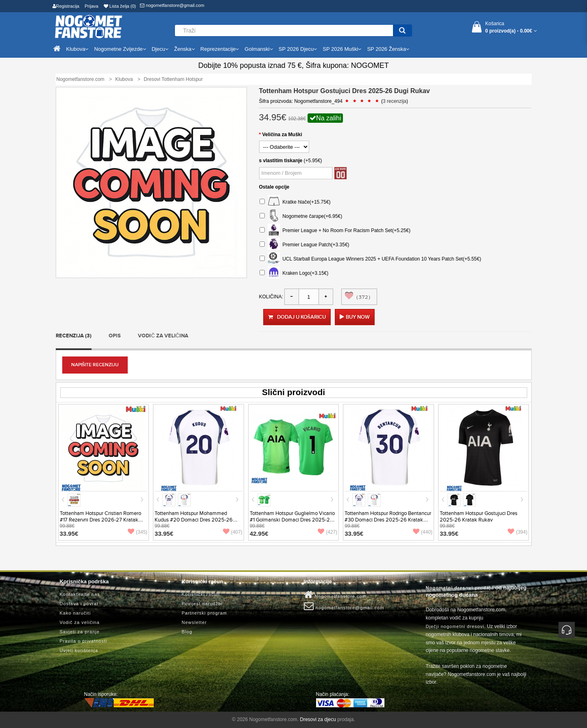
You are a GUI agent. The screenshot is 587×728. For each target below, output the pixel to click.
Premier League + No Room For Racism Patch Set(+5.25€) (335, 231)
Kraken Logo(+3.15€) (294, 273)
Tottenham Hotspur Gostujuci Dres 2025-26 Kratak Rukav (479, 517)
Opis (115, 336)
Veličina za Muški (282, 135)
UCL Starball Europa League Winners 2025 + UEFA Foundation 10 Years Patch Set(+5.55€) (370, 259)
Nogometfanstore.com (335, 595)
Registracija (66, 6)
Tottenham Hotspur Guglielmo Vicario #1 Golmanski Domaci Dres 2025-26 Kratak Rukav (292, 520)
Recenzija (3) (74, 336)
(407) (233, 532)
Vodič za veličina (163, 336)
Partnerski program (205, 613)
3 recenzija (395, 101)
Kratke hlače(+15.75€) (295, 202)
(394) (517, 532)
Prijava (92, 6)
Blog (187, 632)
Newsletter (194, 622)
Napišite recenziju (95, 365)
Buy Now (358, 317)
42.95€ (259, 534)
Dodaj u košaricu (297, 317)
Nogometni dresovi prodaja (460, 588)
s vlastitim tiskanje (281, 161)
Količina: (271, 297)
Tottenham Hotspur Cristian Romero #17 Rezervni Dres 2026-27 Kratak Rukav (100, 520)
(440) (423, 532)
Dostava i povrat (79, 604)
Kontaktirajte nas (80, 594)
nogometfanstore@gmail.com (172, 5)
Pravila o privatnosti (84, 641)
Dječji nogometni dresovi (455, 626)
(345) (137, 532)
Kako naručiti (75, 613)
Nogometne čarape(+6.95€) (301, 216)
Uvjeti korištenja (79, 650)
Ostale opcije (274, 187)
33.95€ (69, 534)
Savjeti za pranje (80, 632)
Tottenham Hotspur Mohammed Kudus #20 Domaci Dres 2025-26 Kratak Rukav (194, 520)
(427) (327, 532)
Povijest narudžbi (202, 604)
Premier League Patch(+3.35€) (304, 245)
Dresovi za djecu (318, 719)
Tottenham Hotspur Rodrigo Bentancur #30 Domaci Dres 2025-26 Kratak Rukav (388, 520)
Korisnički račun (201, 594)
